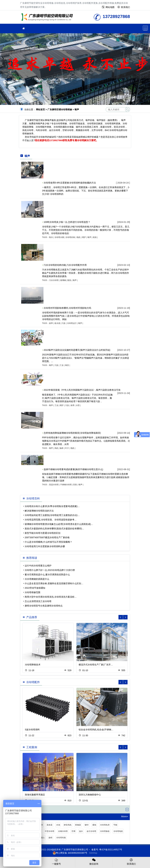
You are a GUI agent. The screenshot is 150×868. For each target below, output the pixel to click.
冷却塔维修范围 (32, 592)
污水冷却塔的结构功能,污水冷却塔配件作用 (65, 265)
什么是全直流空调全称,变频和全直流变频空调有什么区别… (54, 583)
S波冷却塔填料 (32, 730)
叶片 (67, 448)
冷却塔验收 (105, 831)
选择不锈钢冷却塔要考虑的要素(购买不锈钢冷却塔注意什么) (73, 469)
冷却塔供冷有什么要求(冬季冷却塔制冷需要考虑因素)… (52, 506)
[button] (125, 617)
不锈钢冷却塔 (66, 485)
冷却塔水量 (59, 237)
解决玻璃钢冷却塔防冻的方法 (39, 511)
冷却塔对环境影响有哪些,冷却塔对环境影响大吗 (67, 308)
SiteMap (93, 853)
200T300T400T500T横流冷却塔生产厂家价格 (47, 537)
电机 (79, 237)
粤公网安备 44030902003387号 (70, 853)
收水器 (57, 323)
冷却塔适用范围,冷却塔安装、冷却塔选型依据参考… (51, 520)
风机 (56, 448)
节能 (115, 825)
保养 (72, 405)
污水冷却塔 (54, 280)
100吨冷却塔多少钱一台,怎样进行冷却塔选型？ (67, 222)
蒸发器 (50, 825)
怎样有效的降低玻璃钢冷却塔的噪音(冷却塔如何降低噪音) (72, 433)
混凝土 (42, 838)
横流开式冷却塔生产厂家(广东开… (96, 665)
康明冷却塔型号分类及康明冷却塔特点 (44, 606)
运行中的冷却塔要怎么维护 (38, 566)
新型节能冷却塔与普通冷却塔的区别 (43, 533)
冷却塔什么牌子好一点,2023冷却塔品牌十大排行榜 (50, 570)
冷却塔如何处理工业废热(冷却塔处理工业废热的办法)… (52, 515)
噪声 (89, 237)
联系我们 (125, 7)
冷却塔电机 (118, 831)
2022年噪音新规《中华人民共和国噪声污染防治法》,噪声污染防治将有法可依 (82, 390)
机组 (95, 237)
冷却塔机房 (105, 825)
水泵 (78, 405)
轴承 (62, 448)
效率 (51, 323)
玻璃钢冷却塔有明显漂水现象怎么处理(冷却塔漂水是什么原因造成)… (59, 524)
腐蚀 (94, 825)
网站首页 (40, 109)
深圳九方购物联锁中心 (90, 795)
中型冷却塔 (50, 831)
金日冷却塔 (91, 831)
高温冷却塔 (54, 485)
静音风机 (68, 825)
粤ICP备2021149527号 (111, 850)
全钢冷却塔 (63, 831)
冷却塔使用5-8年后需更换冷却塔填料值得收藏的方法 (70, 183)
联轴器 (78, 825)
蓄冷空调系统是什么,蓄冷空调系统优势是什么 (47, 575)
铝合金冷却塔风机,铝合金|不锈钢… (96, 730)
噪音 (67, 365)
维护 (84, 237)
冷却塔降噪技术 (33, 665)
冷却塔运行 (72, 323)
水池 (58, 825)
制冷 (51, 237)
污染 (64, 323)
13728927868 (56, 140)
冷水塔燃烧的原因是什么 (37, 579)
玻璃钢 (63, 280)
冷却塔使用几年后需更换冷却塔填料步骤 (45, 546)
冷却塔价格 (70, 237)
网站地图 (110, 7)
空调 (73, 831)
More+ (125, 816)
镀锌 (87, 825)
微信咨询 (94, 861)
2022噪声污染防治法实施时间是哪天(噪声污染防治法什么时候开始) (77, 350)
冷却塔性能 (61, 838)
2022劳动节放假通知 (35, 588)
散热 (69, 280)
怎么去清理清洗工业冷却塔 (38, 601)
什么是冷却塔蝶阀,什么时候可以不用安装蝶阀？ (48, 542)
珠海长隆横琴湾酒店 (35, 795)
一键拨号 (56, 861)
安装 (75, 485)
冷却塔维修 (48, 18)
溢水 (81, 831)
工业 (62, 365)
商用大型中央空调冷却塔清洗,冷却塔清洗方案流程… (51, 597)
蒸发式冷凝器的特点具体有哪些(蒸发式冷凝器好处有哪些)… (54, 529)
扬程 (50, 838)
